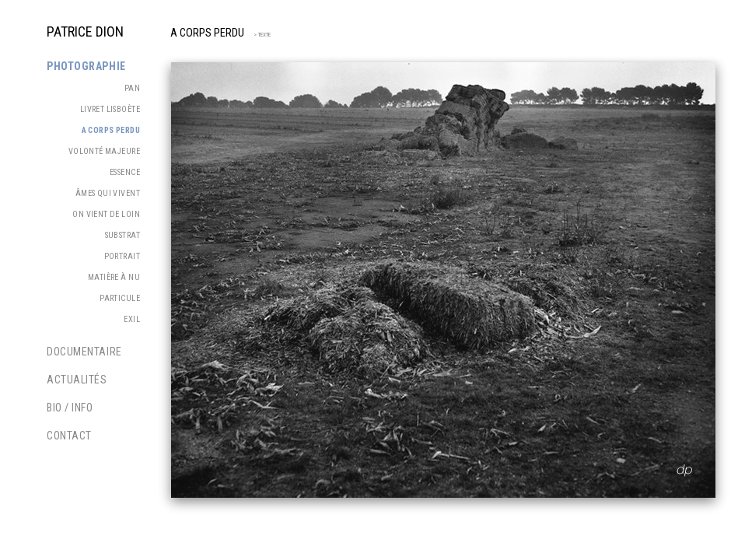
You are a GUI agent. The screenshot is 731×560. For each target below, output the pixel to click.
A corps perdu (207, 33)
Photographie (86, 66)
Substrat (122, 235)
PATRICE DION (85, 31)
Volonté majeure (104, 151)
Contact (69, 436)
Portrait (122, 256)
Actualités (77, 380)
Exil (132, 319)
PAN (132, 88)
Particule (120, 298)
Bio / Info (70, 408)
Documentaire (84, 352)
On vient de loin (106, 214)
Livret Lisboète (110, 109)
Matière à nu (114, 277)
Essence (125, 172)
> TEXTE (260, 35)
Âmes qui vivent (108, 193)
